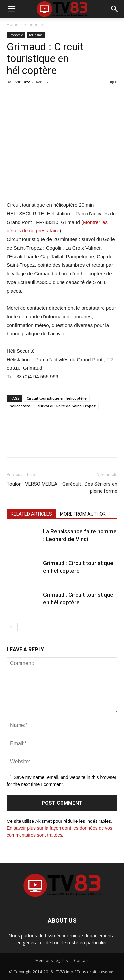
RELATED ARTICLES (31, 514)
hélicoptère (20, 406)
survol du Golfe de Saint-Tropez (67, 406)
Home (12, 25)
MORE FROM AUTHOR (83, 514)
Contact (81, 960)
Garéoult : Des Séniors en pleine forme (90, 488)
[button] (115, 9)
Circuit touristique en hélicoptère (57, 398)
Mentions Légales (52, 960)
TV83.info (21, 82)
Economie (34, 25)
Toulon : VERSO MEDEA (32, 484)
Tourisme (36, 35)
